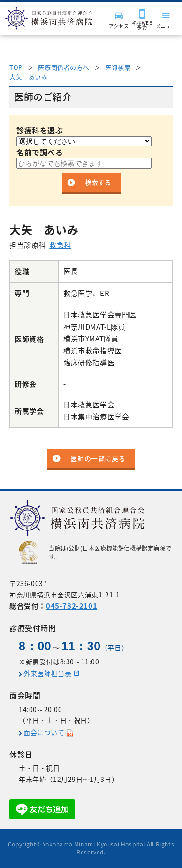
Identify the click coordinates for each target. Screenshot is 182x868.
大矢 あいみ (29, 77)
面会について (44, 732)
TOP (16, 67)
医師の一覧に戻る (98, 458)
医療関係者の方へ (64, 67)
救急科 (60, 245)
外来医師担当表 (47, 673)
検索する (98, 182)
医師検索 (118, 67)
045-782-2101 (72, 606)
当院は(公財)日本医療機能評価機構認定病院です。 (95, 552)
